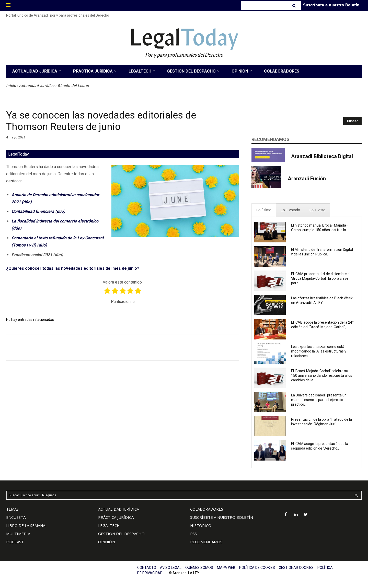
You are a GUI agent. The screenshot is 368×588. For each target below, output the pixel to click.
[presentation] (264, 210)
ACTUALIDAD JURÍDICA (119, 509)
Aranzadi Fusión (307, 179)
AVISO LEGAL (171, 568)
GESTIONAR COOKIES (296, 568)
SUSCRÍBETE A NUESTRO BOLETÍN (222, 517)
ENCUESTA (16, 517)
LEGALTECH (109, 525)
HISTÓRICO (201, 525)
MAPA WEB (226, 568)
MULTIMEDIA (18, 534)
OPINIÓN (107, 542)
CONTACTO (147, 568)
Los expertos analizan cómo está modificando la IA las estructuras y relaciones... (319, 351)
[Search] (295, 6)
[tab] (264, 210)
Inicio (11, 86)
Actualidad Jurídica (37, 86)
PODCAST (15, 542)
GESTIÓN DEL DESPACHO (121, 534)
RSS (193, 534)
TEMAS (12, 509)
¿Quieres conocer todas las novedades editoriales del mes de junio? (73, 268)
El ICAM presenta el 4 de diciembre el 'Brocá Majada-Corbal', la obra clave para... (321, 278)
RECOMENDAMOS (206, 542)
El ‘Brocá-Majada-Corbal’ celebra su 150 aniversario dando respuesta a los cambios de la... (322, 375)
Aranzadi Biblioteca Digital (322, 156)
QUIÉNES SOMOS (199, 568)
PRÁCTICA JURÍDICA (116, 517)
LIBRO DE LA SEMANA (26, 525)
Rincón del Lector (74, 86)
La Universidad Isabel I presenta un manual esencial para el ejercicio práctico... (319, 400)
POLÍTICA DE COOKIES (257, 568)
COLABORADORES (207, 509)
